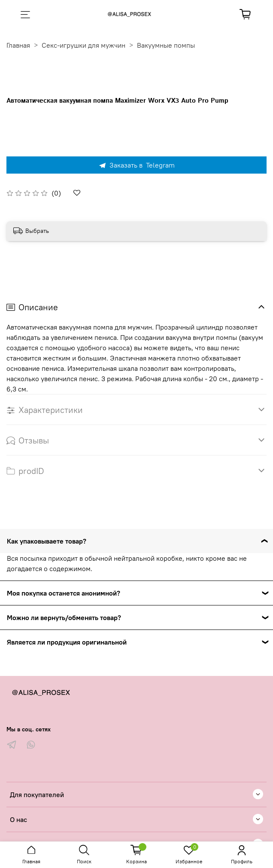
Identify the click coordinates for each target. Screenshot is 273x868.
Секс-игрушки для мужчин (83, 45)
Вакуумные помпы (166, 45)
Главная (18, 45)
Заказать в (136, 165)
